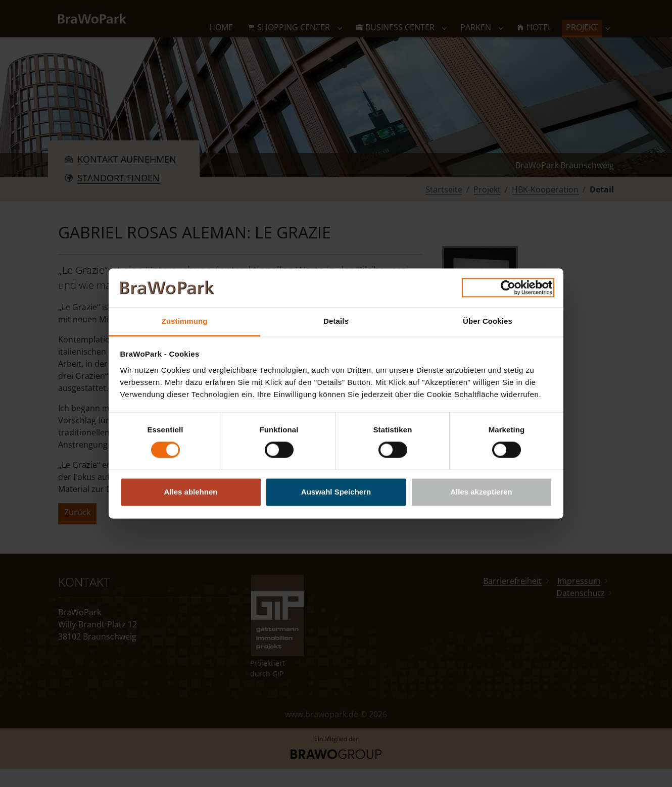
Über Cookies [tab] (488, 321)
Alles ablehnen (191, 492)
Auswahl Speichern (336, 492)
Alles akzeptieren (481, 492)
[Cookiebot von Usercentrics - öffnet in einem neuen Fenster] (508, 288)
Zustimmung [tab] (185, 321)
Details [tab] (336, 321)
